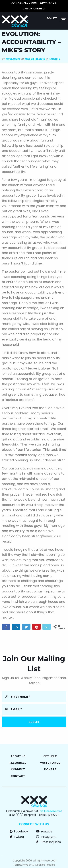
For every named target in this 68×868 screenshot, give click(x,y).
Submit (34, 722)
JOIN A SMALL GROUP (24, 3)
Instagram (46, 837)
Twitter (17, 837)
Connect (18, 769)
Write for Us (50, 763)
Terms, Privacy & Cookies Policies (34, 865)
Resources (18, 763)
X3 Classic (13, 59)
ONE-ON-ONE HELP (34, 9)
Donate (52, 18)
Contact (18, 776)
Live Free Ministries (50, 811)
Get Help (50, 756)
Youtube (44, 831)
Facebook (19, 831)
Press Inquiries (49, 842)
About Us (18, 756)
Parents (54, 59)
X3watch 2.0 (48, 3)
